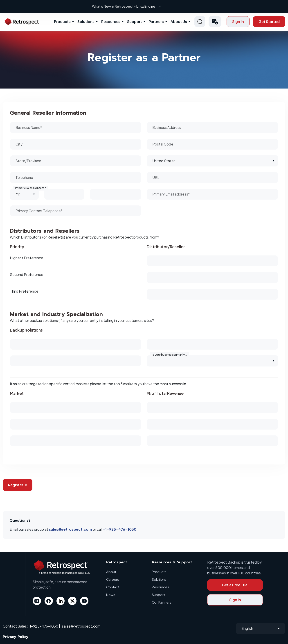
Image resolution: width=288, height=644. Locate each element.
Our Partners (162, 602)
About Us (179, 22)
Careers (113, 579)
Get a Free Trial (235, 585)
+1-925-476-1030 (120, 529)
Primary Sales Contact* (31, 188)
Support (135, 22)
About (111, 572)
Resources (111, 22)
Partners (156, 22)
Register (18, 485)
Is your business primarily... (169, 355)
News (111, 595)
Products (62, 22)
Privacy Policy (16, 637)
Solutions (86, 22)
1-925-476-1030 (44, 626)
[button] (215, 22)
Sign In (238, 22)
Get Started (269, 22)
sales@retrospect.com (70, 529)
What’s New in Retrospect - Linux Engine (140, 6)
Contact (113, 587)
